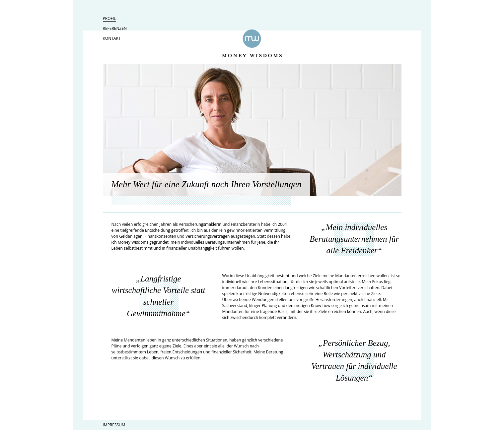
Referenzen (115, 28)
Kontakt (112, 38)
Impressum (114, 425)
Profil (109, 18)
